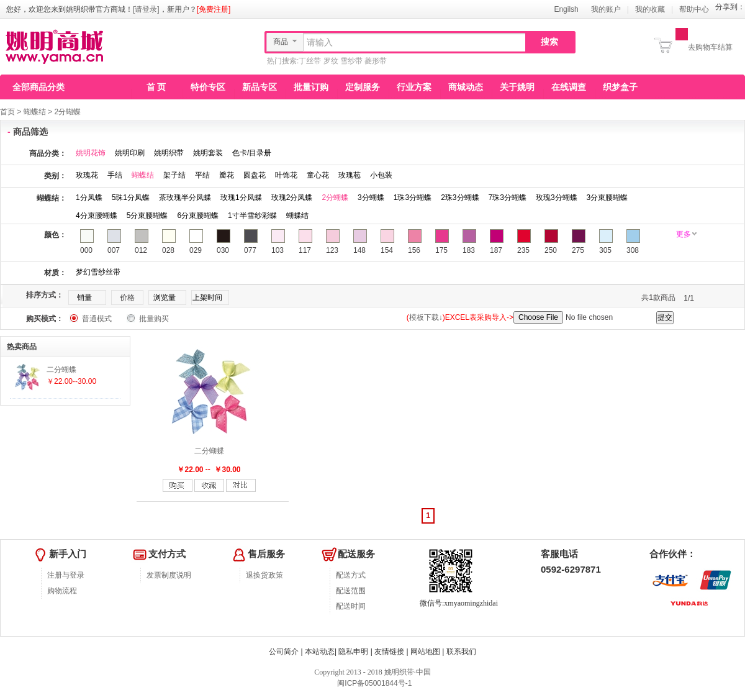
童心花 (318, 175)
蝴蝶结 (35, 112)
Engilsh (566, 9)
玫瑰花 (87, 175)
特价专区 (208, 87)
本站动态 (320, 652)
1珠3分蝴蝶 (413, 198)
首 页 (156, 87)
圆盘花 (255, 175)
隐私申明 (353, 652)
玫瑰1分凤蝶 (241, 198)
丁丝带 (310, 61)
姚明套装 (208, 153)
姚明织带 (169, 153)
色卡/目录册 (252, 153)
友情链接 (389, 652)
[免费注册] (214, 9)
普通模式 (97, 319)
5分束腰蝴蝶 (147, 216)
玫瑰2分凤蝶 (292, 198)
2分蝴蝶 (67, 112)
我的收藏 (650, 9)
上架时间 (207, 298)
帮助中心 (694, 9)
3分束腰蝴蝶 (607, 198)
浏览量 (165, 298)
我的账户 (606, 9)
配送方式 (351, 575)
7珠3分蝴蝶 (508, 198)
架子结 (174, 175)
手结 (115, 175)
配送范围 (351, 591)
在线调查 (569, 87)
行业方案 (414, 87)
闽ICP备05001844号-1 (373, 683)
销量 (84, 298)
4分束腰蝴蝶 (97, 216)
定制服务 (363, 87)
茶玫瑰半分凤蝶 (185, 198)
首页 (7, 112)
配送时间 (351, 606)
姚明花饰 (91, 153)
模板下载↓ (426, 317)
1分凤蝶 (89, 198)
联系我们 (461, 652)
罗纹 (331, 61)
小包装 (381, 175)
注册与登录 (66, 575)
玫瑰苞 (350, 175)
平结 (202, 175)
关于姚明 (517, 87)
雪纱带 (351, 61)
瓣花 (227, 175)
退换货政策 (264, 575)
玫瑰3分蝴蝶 (557, 198)
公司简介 (284, 652)
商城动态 (466, 87)
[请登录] (146, 9)
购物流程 (62, 591)
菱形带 (376, 61)
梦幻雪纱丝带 (98, 272)
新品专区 (260, 87)
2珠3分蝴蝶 (460, 198)
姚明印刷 (130, 153)
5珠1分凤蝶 (131, 198)
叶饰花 (286, 175)
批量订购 (311, 87)
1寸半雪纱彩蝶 (252, 216)
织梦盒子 (620, 87)
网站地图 (425, 652)
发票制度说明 (169, 575)
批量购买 (154, 319)
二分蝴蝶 (209, 451)
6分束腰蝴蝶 (198, 216)
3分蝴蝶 (371, 198)
